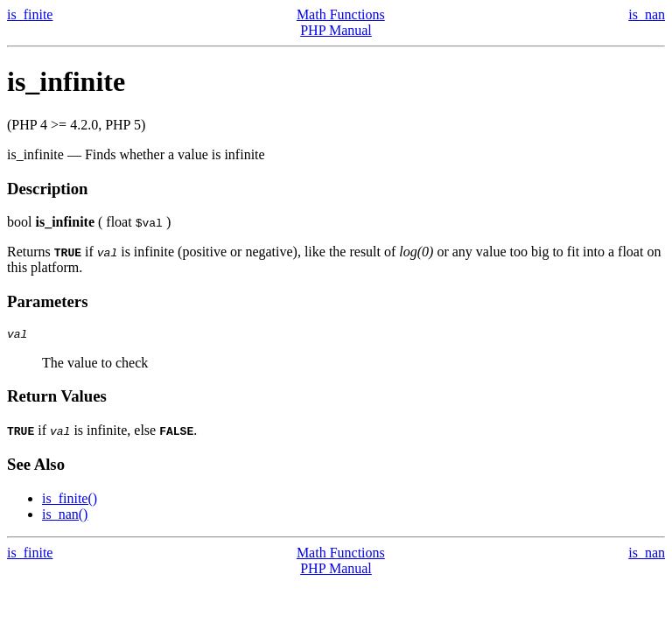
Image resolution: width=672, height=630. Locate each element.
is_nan (647, 14)
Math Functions (341, 14)
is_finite (30, 14)
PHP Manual (336, 30)
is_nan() (65, 517)
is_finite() (70, 501)
